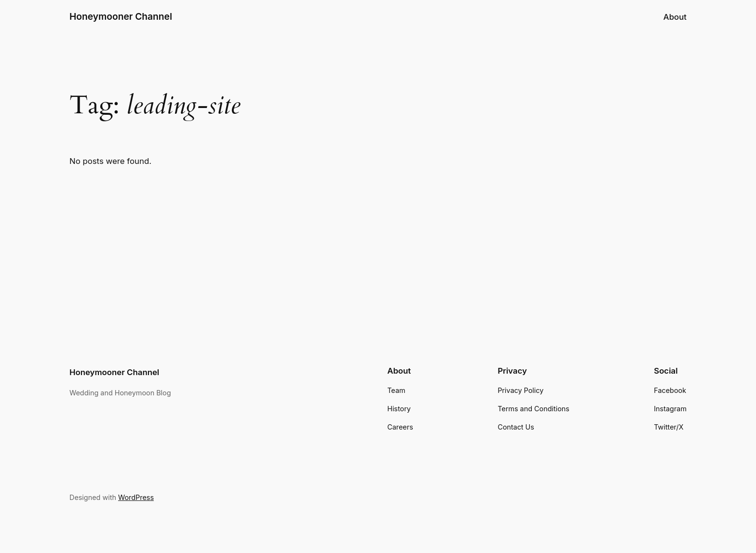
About (675, 17)
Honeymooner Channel (121, 16)
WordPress (136, 497)
